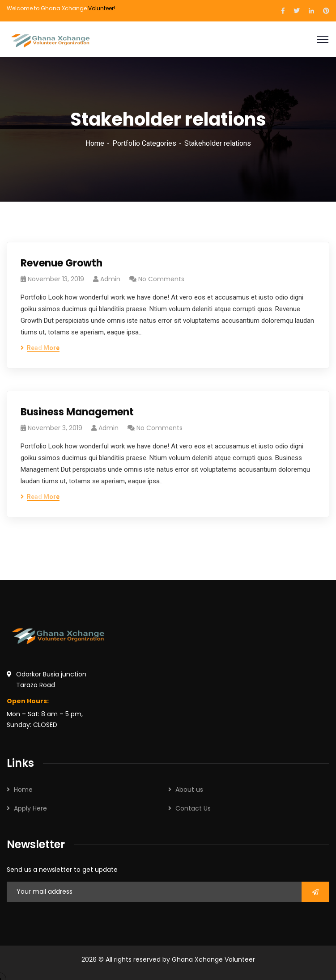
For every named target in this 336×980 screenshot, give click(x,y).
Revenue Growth (62, 263)
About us (189, 790)
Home (95, 143)
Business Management (77, 412)
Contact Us (193, 808)
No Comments (161, 279)
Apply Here (30, 808)
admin (110, 279)
